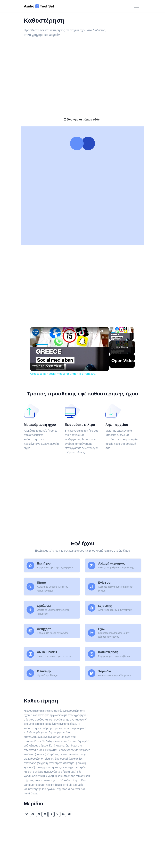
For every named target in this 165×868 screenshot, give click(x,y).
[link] (36, 332)
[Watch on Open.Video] (47, 366)
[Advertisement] (82, 67)
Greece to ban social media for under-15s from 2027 (69, 332)
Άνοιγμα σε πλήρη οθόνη (82, 120)
